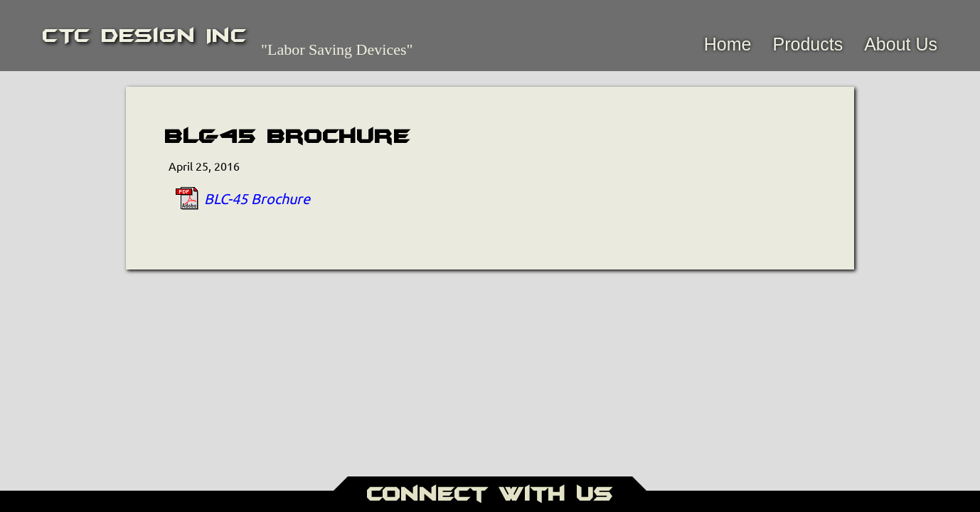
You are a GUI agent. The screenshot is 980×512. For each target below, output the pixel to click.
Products (808, 44)
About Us (901, 44)
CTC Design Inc (145, 36)
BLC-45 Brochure (257, 198)
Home (728, 44)
